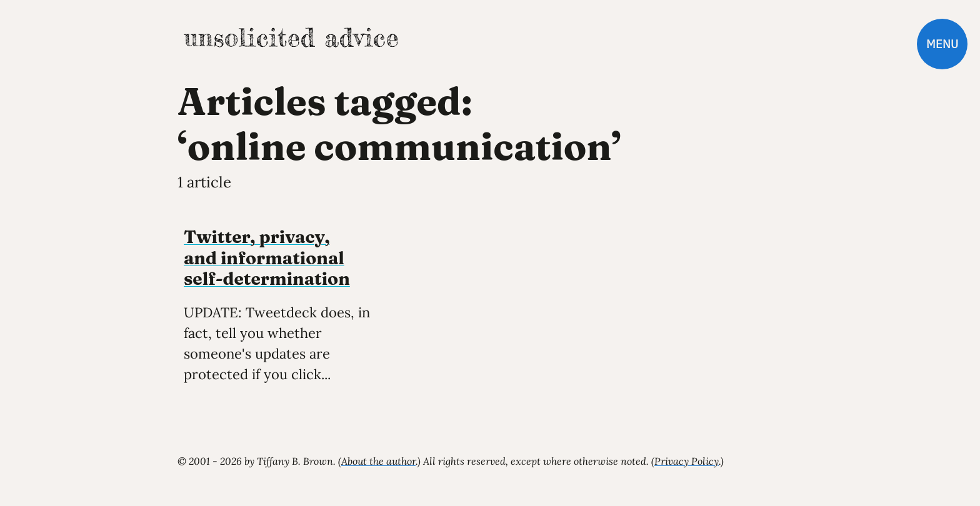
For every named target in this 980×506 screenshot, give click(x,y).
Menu (942, 44)
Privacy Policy (687, 461)
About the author (378, 461)
